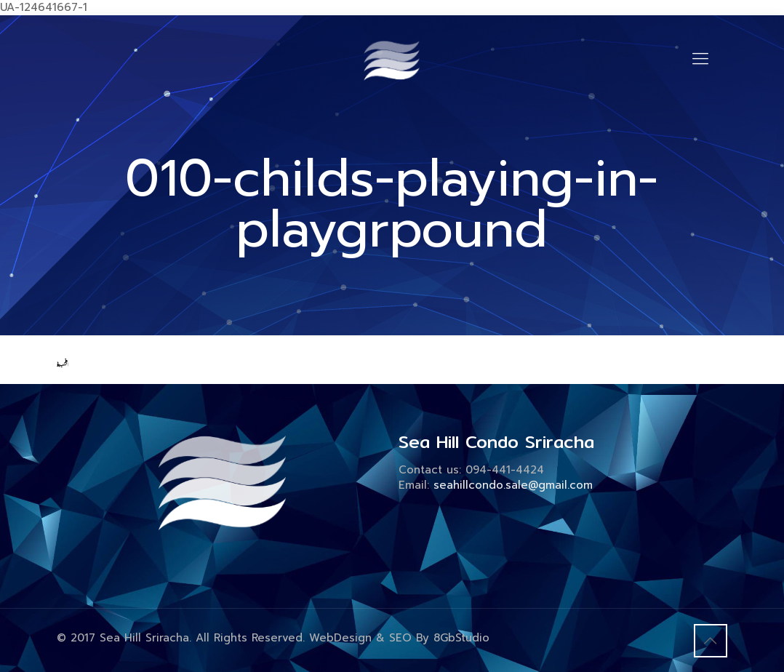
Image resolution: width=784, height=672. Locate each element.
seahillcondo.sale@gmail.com (513, 485)
